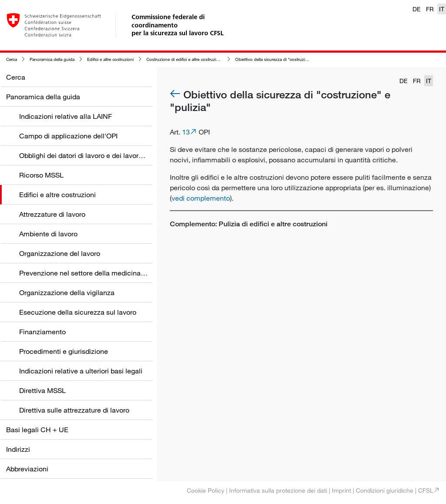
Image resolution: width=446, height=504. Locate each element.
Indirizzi (18, 449)
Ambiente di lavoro (48, 234)
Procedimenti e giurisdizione (64, 351)
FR (430, 9)
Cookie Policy (206, 490)
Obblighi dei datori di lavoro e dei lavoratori (86, 155)
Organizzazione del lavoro (60, 253)
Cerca (12, 59)
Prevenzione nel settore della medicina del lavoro (96, 273)
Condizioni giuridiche (385, 490)
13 (186, 132)
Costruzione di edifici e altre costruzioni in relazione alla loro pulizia (211, 59)
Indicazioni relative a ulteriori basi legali (81, 371)
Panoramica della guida (52, 59)
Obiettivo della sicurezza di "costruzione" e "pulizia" (285, 59)
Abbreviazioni (27, 469)
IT (442, 9)
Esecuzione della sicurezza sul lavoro (78, 312)
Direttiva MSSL (42, 390)
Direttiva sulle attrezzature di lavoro (74, 410)
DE (417, 9)
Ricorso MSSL (41, 175)
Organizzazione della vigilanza (67, 292)
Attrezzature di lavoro (52, 214)
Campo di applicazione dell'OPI (68, 136)
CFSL (426, 490)
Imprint (341, 490)
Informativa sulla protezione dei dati (278, 490)
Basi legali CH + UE (37, 430)
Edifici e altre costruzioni (110, 59)
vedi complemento (201, 198)
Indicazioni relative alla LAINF (66, 116)
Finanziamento (42, 332)
